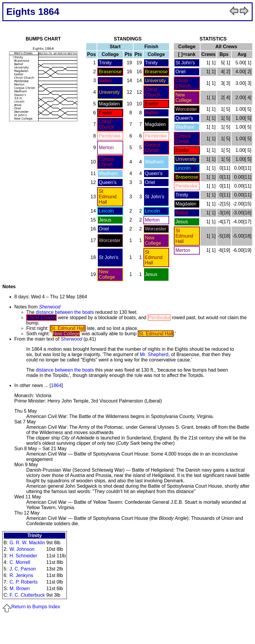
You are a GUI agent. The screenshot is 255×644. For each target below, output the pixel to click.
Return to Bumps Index (31, 607)
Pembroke (110, 136)
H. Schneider (23, 556)
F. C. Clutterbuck (27, 595)
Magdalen (109, 104)
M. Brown (20, 588)
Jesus (105, 220)
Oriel (150, 182)
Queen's (154, 173)
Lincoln (106, 211)
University (155, 81)
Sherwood (50, 307)
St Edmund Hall (108, 197)
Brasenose (110, 72)
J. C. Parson (23, 569)
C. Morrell (20, 562)
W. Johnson (22, 549)
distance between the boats (65, 312)
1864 (56, 385)
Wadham (154, 162)
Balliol (105, 81)
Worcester (156, 229)
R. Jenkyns (21, 575)
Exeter (152, 104)
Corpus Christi (153, 148)
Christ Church (153, 92)
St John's (155, 197)
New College (153, 240)
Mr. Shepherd (154, 354)
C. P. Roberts (24, 582)
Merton (106, 148)
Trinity (105, 63)
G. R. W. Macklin (27, 543)
